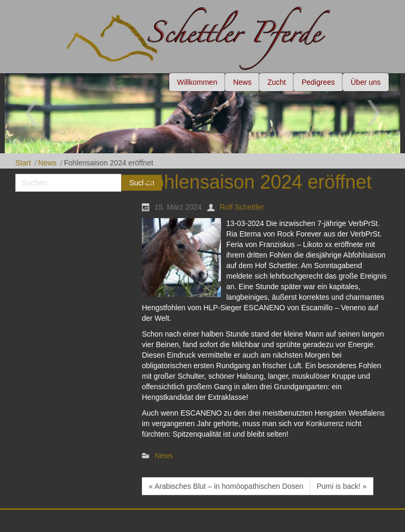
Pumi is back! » (341, 486)
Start (23, 163)
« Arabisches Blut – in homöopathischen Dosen (226, 486)
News (47, 163)
